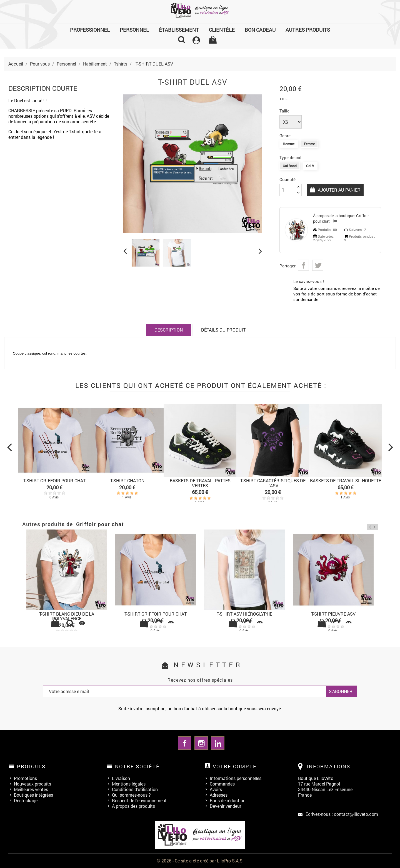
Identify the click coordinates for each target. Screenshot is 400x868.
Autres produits (308, 30)
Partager (303, 265)
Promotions (25, 778)
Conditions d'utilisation (135, 789)
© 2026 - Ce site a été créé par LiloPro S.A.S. (200, 861)
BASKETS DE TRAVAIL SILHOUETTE (346, 481)
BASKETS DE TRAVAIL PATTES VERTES (200, 483)
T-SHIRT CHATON (127, 481)
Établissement (179, 30)
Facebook (184, 743)
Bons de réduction (228, 800)
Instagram (201, 743)
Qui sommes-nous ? (131, 795)
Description (169, 330)
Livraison (121, 778)
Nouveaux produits (32, 784)
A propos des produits (133, 806)
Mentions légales (129, 784)
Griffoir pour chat (100, 524)
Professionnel (90, 30)
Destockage (26, 800)
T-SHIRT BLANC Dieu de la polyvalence (67, 616)
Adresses (219, 795)
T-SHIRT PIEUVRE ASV (333, 614)
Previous (366, 525)
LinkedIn (218, 743)
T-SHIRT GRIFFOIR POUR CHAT (54, 481)
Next (374, 525)
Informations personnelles (236, 778)
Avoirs (216, 789)
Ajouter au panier (339, 190)
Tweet (318, 265)
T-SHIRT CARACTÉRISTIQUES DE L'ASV (273, 483)
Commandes (222, 784)
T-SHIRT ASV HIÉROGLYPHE (244, 614)
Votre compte (235, 766)
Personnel (134, 30)
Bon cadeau (260, 30)
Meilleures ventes (31, 789)
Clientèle (222, 30)
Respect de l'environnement (139, 800)
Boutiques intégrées (33, 795)
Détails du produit (223, 330)
